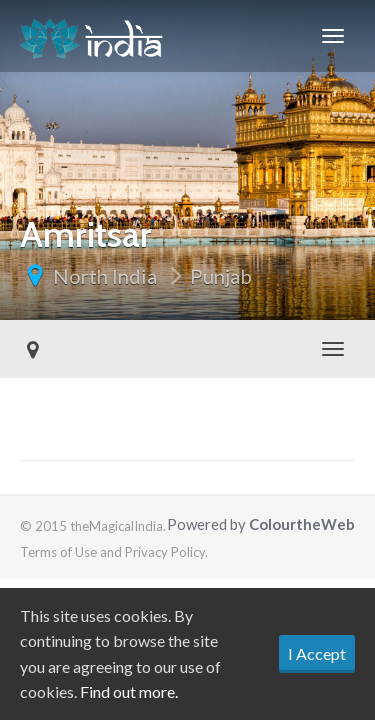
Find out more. (129, 691)
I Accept (317, 653)
